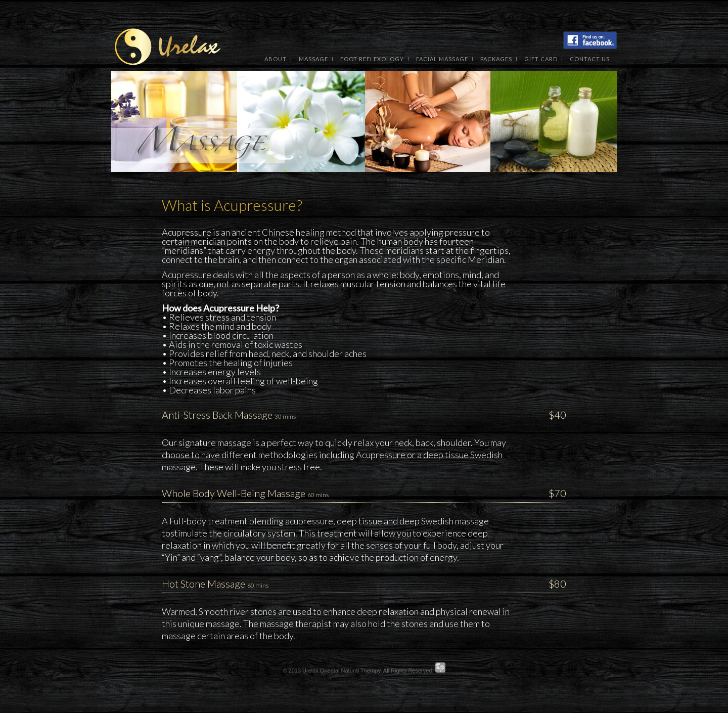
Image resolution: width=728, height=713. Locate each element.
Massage (313, 59)
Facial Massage (442, 59)
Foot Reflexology (372, 59)
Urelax (167, 48)
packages (496, 59)
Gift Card (541, 59)
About (276, 59)
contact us (590, 59)
